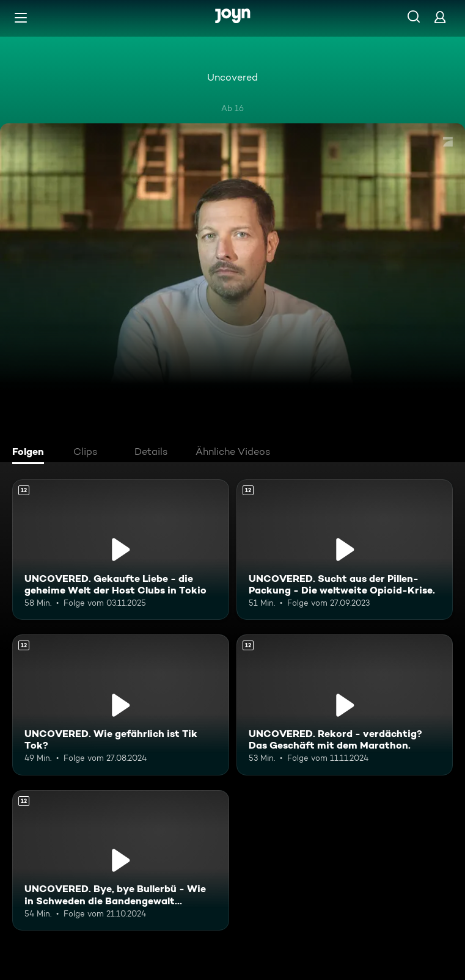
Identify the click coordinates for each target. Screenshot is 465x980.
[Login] (440, 17)
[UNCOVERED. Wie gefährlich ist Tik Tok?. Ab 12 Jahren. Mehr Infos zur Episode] (121, 705)
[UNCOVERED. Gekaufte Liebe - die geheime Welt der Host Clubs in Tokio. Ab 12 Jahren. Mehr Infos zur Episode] (121, 550)
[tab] (31, 453)
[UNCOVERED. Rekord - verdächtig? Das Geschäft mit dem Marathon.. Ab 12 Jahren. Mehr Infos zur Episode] (345, 705)
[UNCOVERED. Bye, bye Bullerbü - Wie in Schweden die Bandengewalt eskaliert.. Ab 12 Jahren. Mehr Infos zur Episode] (121, 860)
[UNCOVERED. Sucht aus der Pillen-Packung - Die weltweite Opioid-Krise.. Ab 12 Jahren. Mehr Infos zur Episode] (345, 550)
